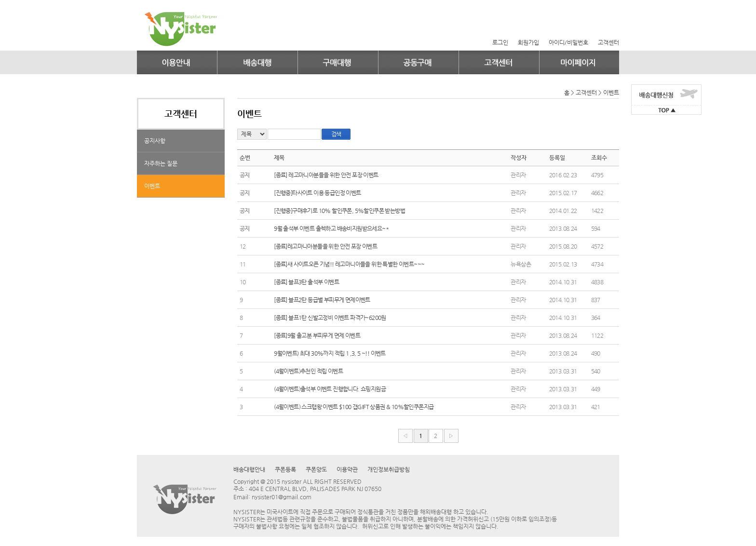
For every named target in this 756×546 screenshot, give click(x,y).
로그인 (500, 42)
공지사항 (155, 141)
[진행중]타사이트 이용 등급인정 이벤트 (317, 193)
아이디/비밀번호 (568, 42)
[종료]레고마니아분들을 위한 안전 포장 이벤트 (325, 246)
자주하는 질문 (161, 163)
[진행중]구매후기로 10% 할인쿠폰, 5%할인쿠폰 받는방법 (339, 211)
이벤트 (152, 186)
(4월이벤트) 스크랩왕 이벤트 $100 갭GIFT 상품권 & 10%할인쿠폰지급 (354, 407)
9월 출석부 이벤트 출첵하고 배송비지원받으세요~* (331, 228)
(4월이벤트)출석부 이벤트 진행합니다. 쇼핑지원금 (330, 389)
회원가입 (528, 42)
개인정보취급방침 (389, 469)
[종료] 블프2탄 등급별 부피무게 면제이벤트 (322, 300)
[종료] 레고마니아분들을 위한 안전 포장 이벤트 (326, 175)
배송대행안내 (249, 469)
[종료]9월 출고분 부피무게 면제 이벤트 (317, 335)
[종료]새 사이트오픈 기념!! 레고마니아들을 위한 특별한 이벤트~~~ (349, 264)
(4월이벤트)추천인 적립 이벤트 (308, 371)
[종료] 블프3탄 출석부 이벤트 (306, 282)
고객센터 (608, 42)
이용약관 (347, 469)
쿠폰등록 (285, 469)
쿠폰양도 (316, 469)
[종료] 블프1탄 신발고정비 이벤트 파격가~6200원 (330, 318)
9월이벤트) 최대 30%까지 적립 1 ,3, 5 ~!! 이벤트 (330, 353)
